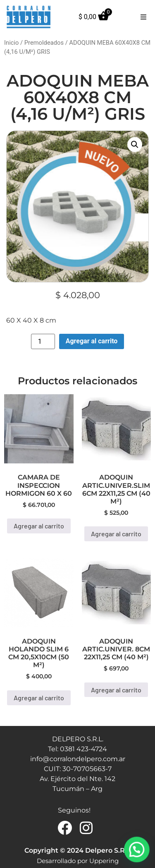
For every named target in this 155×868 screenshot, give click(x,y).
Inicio (11, 43)
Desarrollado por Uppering (78, 861)
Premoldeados (44, 43)
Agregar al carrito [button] (39, 526)
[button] (143, 17)
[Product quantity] (43, 341)
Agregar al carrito (92, 341)
